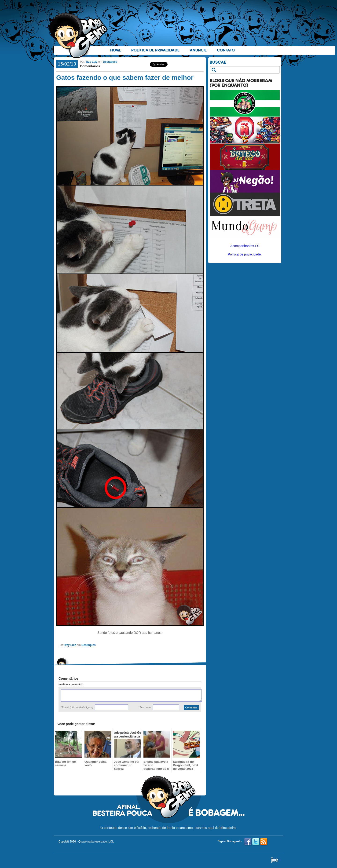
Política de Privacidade (155, 50)
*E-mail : (77, 707)
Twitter (256, 842)
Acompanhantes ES (245, 246)
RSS (264, 842)
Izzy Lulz (92, 62)
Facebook (248, 842)
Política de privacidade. (245, 254)
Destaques (110, 62)
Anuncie (198, 50)
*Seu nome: (145, 707)
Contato (226, 50)
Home (116, 50)
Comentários (90, 66)
